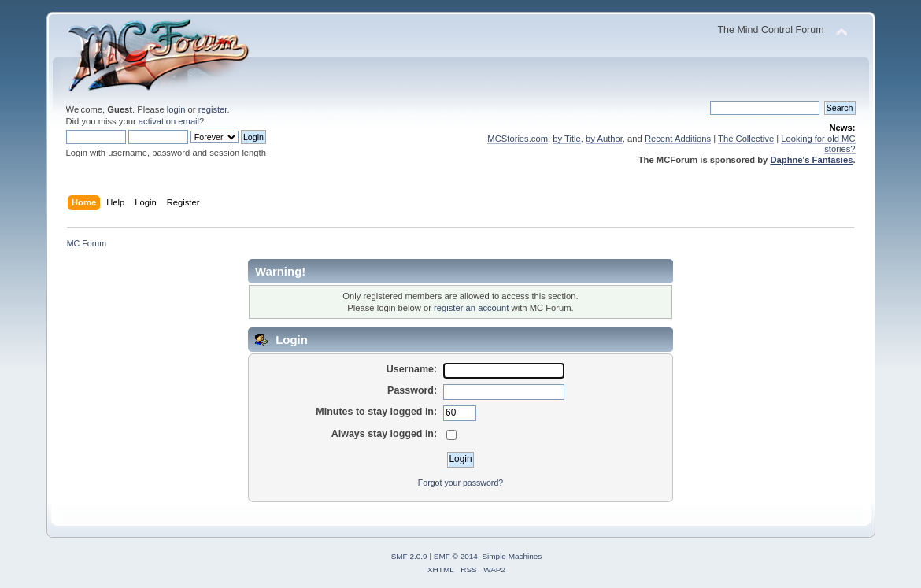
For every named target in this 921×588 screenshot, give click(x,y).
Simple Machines (512, 556)
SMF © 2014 (456, 556)
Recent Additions (678, 139)
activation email (169, 121)
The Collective (746, 139)
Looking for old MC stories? (818, 144)
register (213, 109)
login (176, 109)
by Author (604, 139)
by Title (567, 139)
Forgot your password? (460, 483)
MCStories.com (518, 139)
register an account (471, 308)
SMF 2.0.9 (409, 556)
